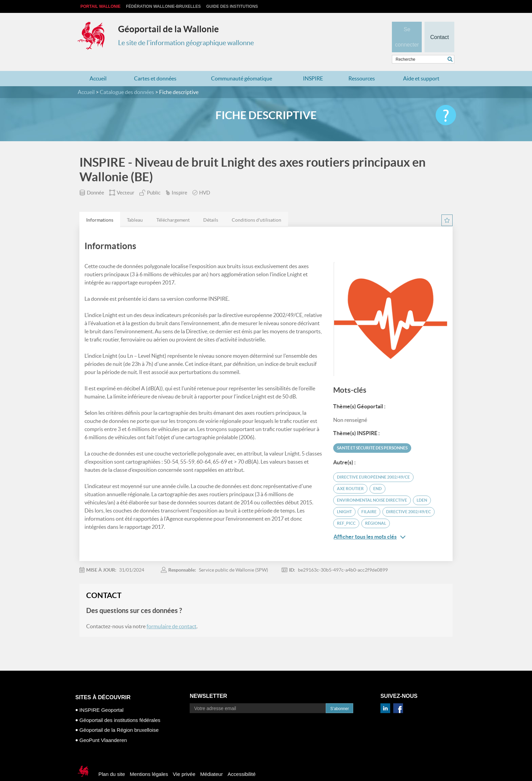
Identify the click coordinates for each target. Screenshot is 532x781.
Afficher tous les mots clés (369, 524)
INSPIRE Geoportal (101, 697)
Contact (439, 26)
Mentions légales (149, 761)
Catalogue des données (127, 79)
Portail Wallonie (100, 6)
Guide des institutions (232, 6)
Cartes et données (155, 65)
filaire (369, 498)
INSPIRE (313, 65)
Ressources (362, 65)
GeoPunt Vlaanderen (103, 727)
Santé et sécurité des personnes (372, 435)
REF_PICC (346, 510)
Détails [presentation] (211, 207)
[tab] (100, 206)
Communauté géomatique (242, 65)
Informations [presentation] (100, 207)
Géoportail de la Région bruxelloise (119, 717)
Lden (422, 487)
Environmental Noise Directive (372, 487)
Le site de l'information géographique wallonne (186, 43)
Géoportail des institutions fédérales (120, 706)
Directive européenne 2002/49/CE (373, 464)
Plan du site (112, 761)
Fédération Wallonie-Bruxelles (163, 6)
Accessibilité (242, 761)
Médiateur (212, 761)
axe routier (350, 475)
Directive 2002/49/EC (408, 498)
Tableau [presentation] (135, 207)
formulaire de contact (172, 613)
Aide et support (421, 65)
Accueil (98, 65)
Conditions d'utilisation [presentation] (256, 207)
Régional (376, 510)
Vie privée (184, 761)
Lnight (344, 498)
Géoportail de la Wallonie (168, 29)
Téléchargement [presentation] (173, 207)
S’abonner (339, 695)
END (377, 475)
